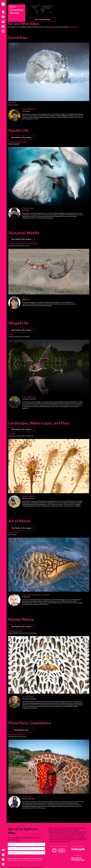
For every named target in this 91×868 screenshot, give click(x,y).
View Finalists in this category (21, 429)
